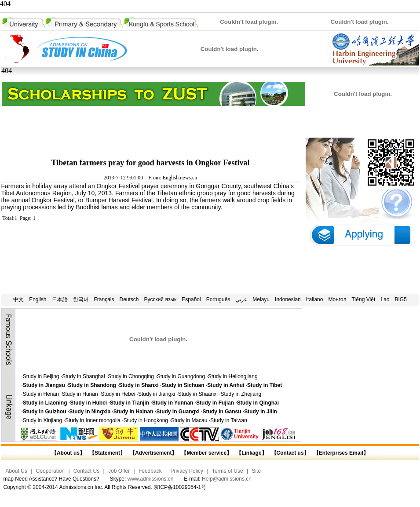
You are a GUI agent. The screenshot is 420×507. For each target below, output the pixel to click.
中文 (18, 299)
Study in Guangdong (181, 376)
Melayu (261, 299)
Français (104, 299)
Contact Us (86, 471)
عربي (241, 299)
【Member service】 (206, 453)
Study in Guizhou (45, 412)
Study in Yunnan (173, 403)
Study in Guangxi (178, 412)
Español (191, 299)
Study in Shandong (92, 385)
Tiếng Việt (363, 299)
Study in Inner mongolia (93, 420)
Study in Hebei (118, 394)
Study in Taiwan (229, 420)
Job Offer (119, 471)
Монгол (337, 299)
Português (218, 299)
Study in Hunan (80, 394)
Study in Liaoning (45, 403)
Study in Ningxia (90, 412)
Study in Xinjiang (42, 420)
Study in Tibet (265, 385)
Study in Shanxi (139, 385)
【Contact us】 (289, 453)
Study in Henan (41, 394)
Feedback (150, 471)
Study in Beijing (41, 376)
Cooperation (50, 471)
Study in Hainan (133, 412)
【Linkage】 (251, 453)
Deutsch (129, 299)
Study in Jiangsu (44, 385)
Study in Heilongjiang (233, 376)
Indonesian (288, 299)
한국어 (81, 299)
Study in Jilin (261, 412)
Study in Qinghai (258, 403)
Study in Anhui (226, 385)
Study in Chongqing (131, 376)
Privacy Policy (187, 471)
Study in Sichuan (183, 385)
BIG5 (401, 299)
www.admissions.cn (151, 479)
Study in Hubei (88, 403)
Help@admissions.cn (227, 479)
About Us (16, 471)
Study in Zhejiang (241, 394)
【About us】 (68, 453)
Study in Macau (189, 420)
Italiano (315, 299)
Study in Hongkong (146, 420)
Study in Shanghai (83, 376)
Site (256, 471)
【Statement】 (107, 453)
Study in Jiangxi (157, 394)
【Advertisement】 (153, 453)
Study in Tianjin (130, 403)
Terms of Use (228, 471)
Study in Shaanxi (198, 394)
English (38, 299)
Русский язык (161, 299)
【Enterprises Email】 (341, 453)
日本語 (60, 299)
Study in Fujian (215, 403)
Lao (385, 299)
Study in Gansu (222, 412)
